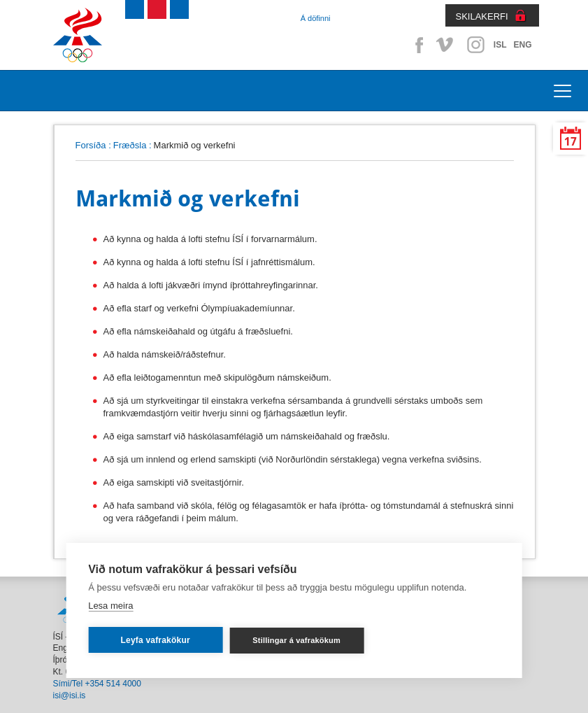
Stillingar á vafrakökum (296, 640)
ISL (500, 45)
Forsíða (91, 145)
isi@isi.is (70, 696)
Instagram (475, 45)
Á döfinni (316, 18)
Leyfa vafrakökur (156, 640)
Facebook (417, 45)
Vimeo (446, 45)
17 (571, 142)
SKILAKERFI (482, 16)
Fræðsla (130, 145)
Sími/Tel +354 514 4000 (97, 684)
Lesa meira (110, 606)
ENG (522, 45)
